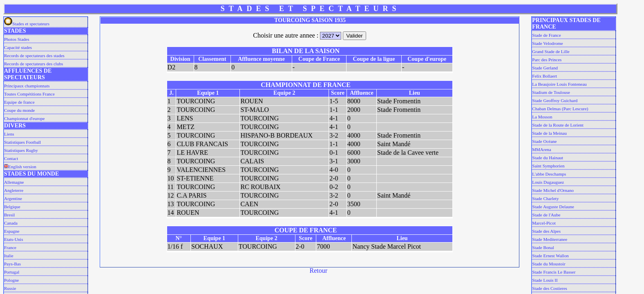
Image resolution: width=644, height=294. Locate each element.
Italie (9, 256)
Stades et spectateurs (27, 24)
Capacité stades (18, 47)
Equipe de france (19, 102)
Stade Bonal (543, 247)
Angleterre (14, 190)
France (10, 247)
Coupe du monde (19, 110)
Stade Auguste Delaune (553, 207)
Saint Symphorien (548, 166)
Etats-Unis (13, 239)
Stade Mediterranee (550, 239)
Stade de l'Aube (546, 215)
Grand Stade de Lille (551, 51)
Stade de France (546, 35)
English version (20, 167)
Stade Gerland (545, 68)
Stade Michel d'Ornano (553, 190)
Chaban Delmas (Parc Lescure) (560, 109)
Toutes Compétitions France (29, 94)
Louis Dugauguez (548, 182)
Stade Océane (544, 141)
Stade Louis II (545, 280)
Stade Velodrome (547, 43)
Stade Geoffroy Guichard (555, 100)
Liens (9, 134)
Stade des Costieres (550, 288)
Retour (319, 271)
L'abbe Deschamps (549, 174)
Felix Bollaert (544, 76)
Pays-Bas (12, 264)
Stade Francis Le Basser (554, 272)
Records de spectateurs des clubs (34, 64)
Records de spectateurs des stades (34, 56)
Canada (11, 223)
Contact (11, 158)
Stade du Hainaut (548, 158)
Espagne (12, 231)
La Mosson (542, 117)
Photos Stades (17, 39)
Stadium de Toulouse (551, 92)
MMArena (541, 149)
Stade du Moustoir (549, 264)
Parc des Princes (547, 60)
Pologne (11, 280)
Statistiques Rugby (21, 150)
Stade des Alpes (546, 231)
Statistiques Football (22, 142)
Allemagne (14, 182)
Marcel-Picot (544, 223)
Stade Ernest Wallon (550, 256)
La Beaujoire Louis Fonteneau (559, 84)
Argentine (13, 198)
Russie (10, 288)
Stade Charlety (545, 198)
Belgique (12, 207)
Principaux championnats (27, 86)
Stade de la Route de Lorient (558, 125)
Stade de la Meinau (549, 133)
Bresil (9, 215)
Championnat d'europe (24, 118)
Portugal (12, 272)
